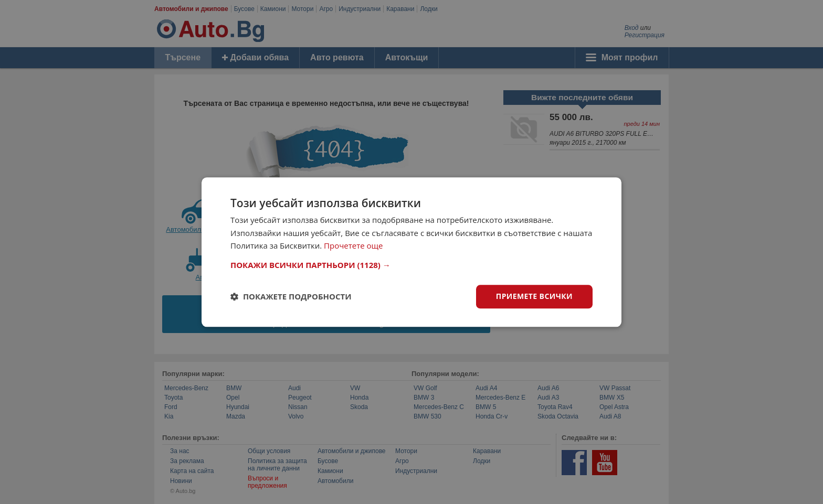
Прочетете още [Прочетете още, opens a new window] (353, 246)
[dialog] (411, 252)
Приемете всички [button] (534, 296)
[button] (411, 265)
